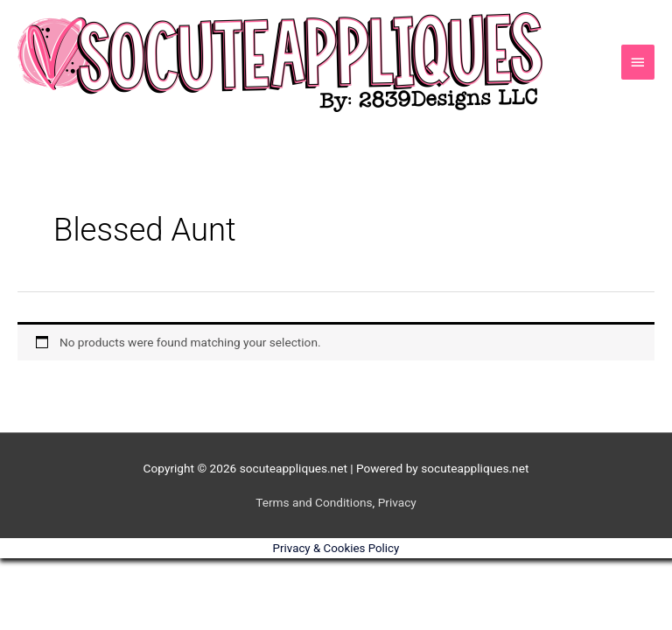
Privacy (397, 502)
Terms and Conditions (314, 502)
